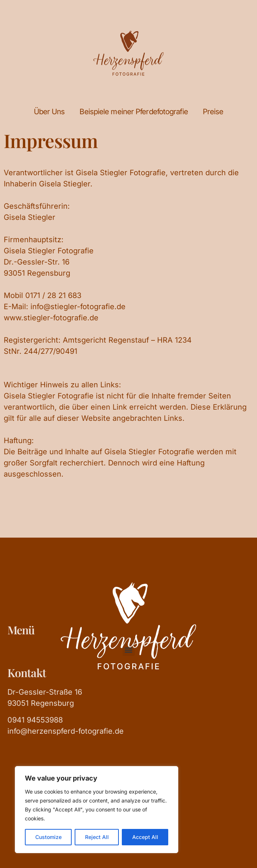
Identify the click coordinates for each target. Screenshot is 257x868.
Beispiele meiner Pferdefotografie (134, 112)
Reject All (97, 837)
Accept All (145, 837)
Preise (213, 112)
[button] (129, 650)
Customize (48, 837)
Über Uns (49, 112)
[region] (97, 810)
